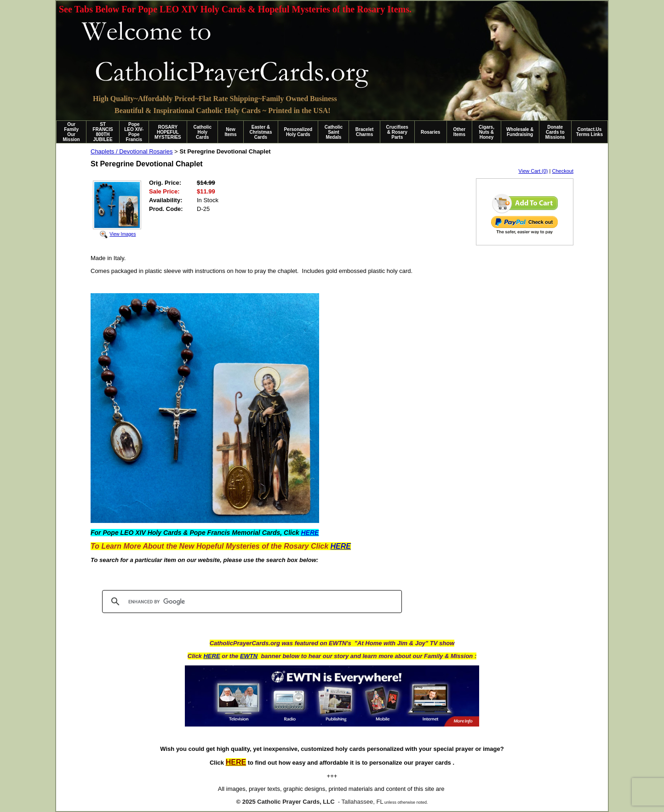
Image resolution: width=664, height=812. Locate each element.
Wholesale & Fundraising (520, 132)
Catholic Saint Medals (334, 132)
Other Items (460, 132)
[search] (251, 602)
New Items (230, 132)
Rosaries (430, 132)
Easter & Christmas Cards (261, 132)
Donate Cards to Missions (555, 132)
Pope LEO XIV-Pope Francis (134, 132)
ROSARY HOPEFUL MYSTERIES (168, 132)
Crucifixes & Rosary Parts (397, 132)
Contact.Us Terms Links (590, 132)
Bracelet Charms (364, 132)
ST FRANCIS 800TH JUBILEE (103, 132)
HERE (212, 656)
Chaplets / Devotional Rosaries (132, 151)
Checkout (563, 171)
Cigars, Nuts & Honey (487, 132)
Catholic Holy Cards (203, 132)
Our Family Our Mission (72, 132)
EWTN (249, 656)
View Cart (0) (533, 171)
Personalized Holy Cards (298, 132)
